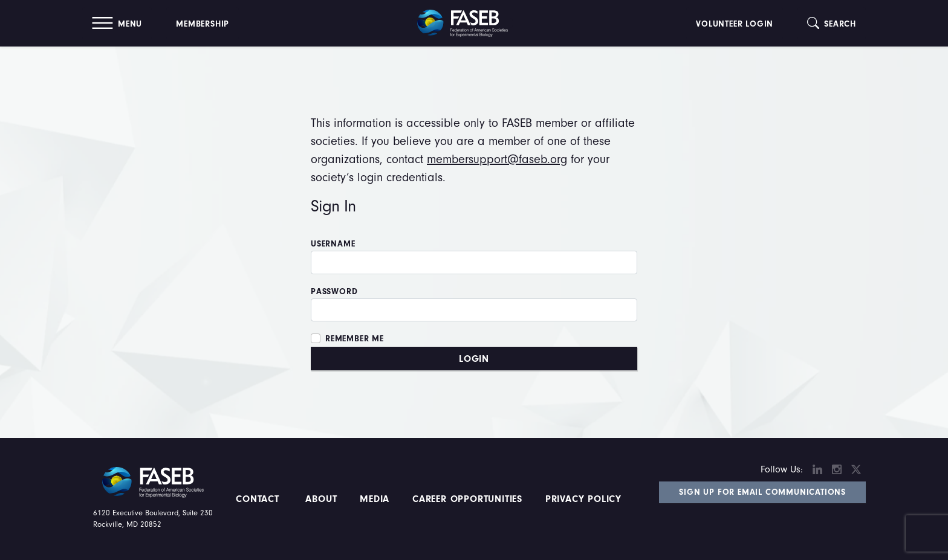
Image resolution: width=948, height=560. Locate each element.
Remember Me (355, 339)
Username (333, 244)
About (322, 499)
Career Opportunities (466, 499)
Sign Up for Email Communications (762, 492)
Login (474, 359)
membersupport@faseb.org (497, 159)
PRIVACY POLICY (583, 499)
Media (375, 499)
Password (334, 292)
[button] (117, 23)
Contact (259, 499)
